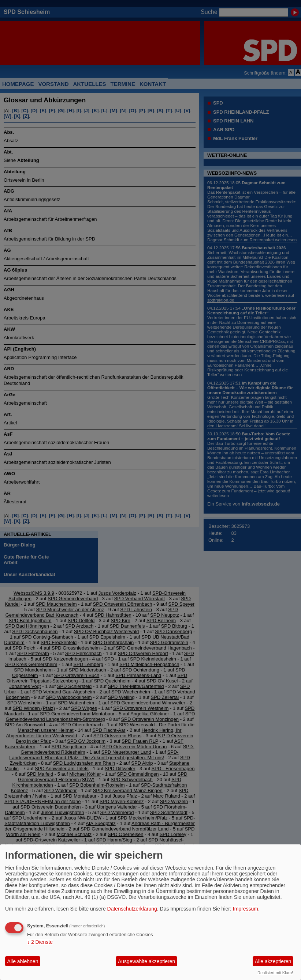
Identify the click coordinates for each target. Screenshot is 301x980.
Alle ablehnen (23, 961)
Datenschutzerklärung (132, 909)
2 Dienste (40, 942)
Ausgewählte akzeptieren (146, 961)
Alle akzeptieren (273, 961)
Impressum (246, 909)
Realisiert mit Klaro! (275, 973)
